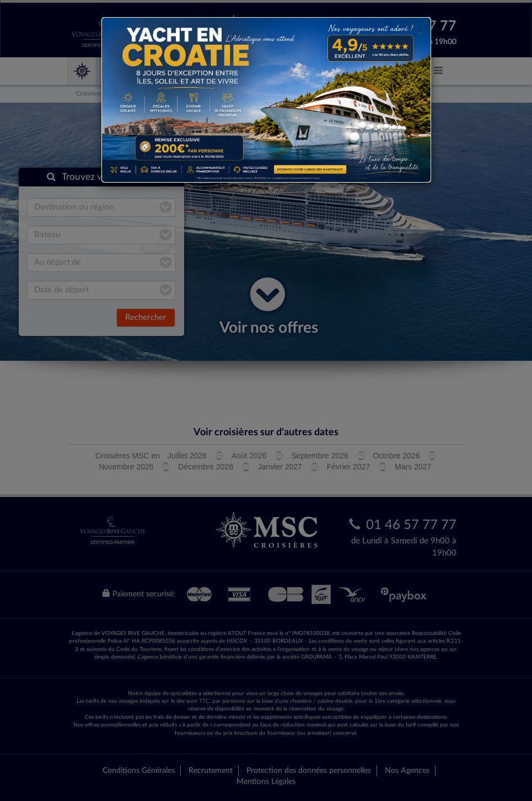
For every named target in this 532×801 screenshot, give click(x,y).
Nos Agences (407, 771)
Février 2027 (349, 467)
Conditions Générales (139, 771)
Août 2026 (249, 456)
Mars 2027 (413, 467)
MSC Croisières (131, 71)
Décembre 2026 (206, 467)
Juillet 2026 (187, 456)
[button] (438, 71)
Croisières (90, 94)
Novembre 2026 (126, 467)
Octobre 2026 (397, 456)
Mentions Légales (266, 782)
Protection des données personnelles (309, 771)
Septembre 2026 (320, 456)
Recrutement (211, 771)
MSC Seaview (266, 71)
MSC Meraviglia (200, 71)
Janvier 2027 (280, 467)
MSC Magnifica (332, 71)
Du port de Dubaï (194, 94)
